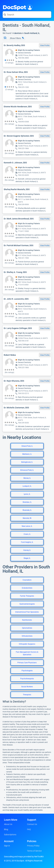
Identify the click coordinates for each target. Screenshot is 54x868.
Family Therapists (27, 596)
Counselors (27, 580)
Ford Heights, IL (27, 542)
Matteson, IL (27, 454)
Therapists (27, 695)
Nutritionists (27, 620)
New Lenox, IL (27, 526)
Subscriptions (10, 835)
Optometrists (27, 628)
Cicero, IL (27, 534)
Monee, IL (27, 478)
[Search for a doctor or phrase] (27, 15)
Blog (6, 829)
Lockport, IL (27, 486)
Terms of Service (34, 851)
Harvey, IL (27, 550)
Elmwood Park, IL (27, 470)
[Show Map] (5, 38)
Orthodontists (27, 636)
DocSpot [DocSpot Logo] (17, 7)
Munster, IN (27, 518)
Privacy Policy (33, 846)
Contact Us (32, 824)
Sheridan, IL (27, 502)
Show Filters (17, 38)
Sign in (7, 846)
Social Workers (27, 687)
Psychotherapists (27, 679)
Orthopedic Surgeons (27, 644)
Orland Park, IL (27, 446)
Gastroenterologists (27, 604)
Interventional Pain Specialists (27, 612)
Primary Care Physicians (27, 663)
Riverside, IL (27, 510)
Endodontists (27, 588)
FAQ (29, 829)
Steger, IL (27, 558)
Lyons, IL (27, 494)
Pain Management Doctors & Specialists (27, 653)
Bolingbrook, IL (27, 462)
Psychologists (27, 671)
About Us (8, 824)
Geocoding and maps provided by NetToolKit (24, 857)
